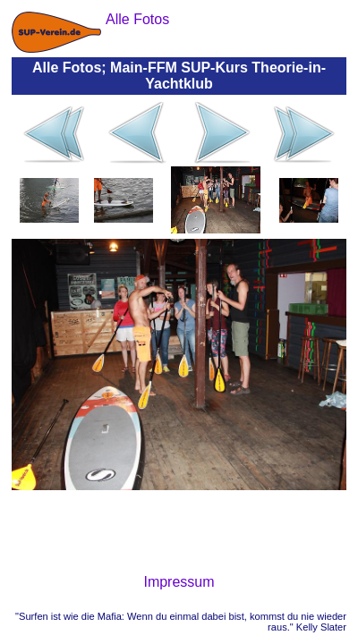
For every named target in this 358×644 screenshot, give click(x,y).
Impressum (179, 582)
